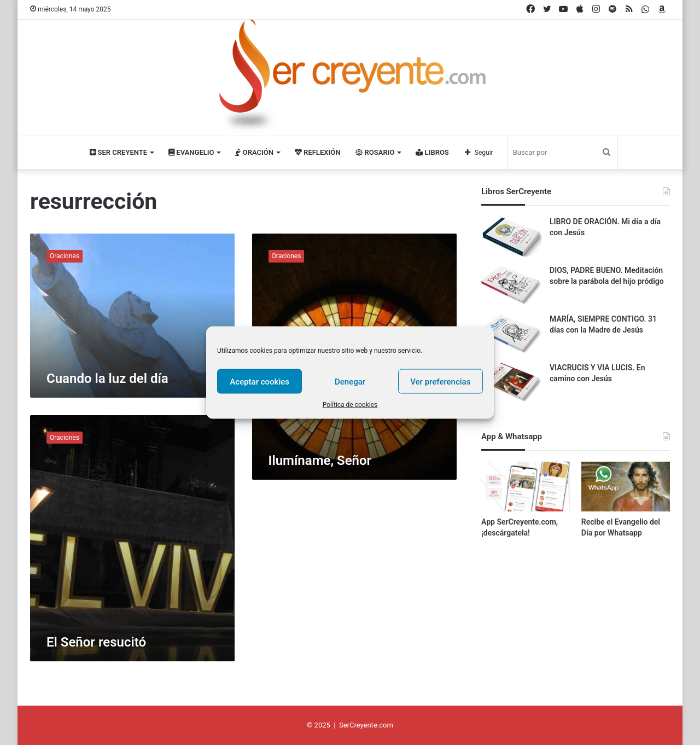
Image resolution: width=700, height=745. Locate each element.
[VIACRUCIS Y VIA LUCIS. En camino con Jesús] (511, 383)
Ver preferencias (440, 381)
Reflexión (317, 152)
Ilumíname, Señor (320, 461)
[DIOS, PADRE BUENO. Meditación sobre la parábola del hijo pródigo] (511, 286)
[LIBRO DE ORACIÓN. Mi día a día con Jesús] (511, 237)
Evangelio (191, 152)
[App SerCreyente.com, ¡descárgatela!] (526, 487)
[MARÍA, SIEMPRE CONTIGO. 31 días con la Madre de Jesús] (511, 334)
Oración (254, 152)
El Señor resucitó (96, 642)
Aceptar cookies (259, 381)
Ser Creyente (118, 152)
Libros (432, 152)
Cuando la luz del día (107, 379)
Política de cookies (350, 405)
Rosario (375, 152)
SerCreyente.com (366, 725)
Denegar (350, 381)
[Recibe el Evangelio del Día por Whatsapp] (626, 487)
